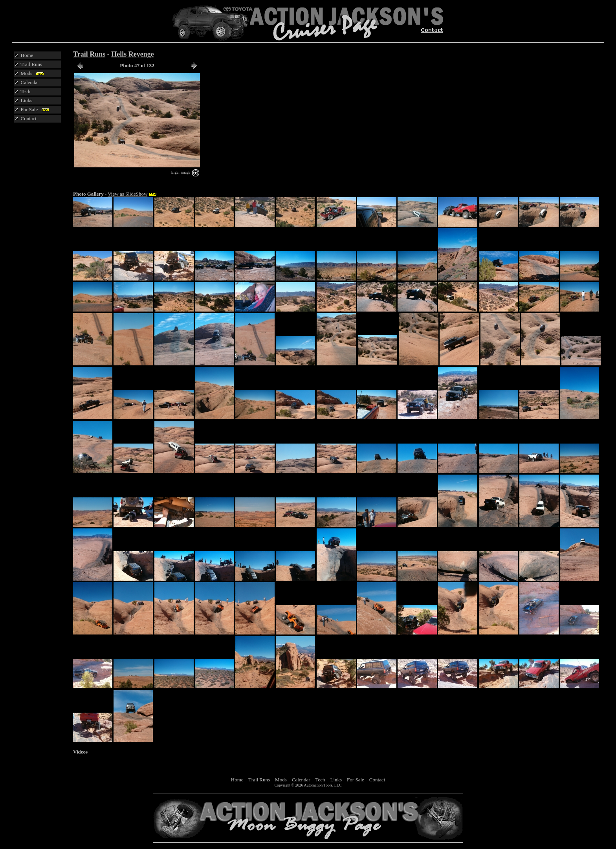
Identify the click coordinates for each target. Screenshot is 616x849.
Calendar (301, 780)
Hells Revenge (132, 54)
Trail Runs (89, 54)
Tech (320, 780)
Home (237, 780)
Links (336, 780)
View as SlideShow (127, 194)
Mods (281, 780)
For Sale (356, 780)
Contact (377, 780)
